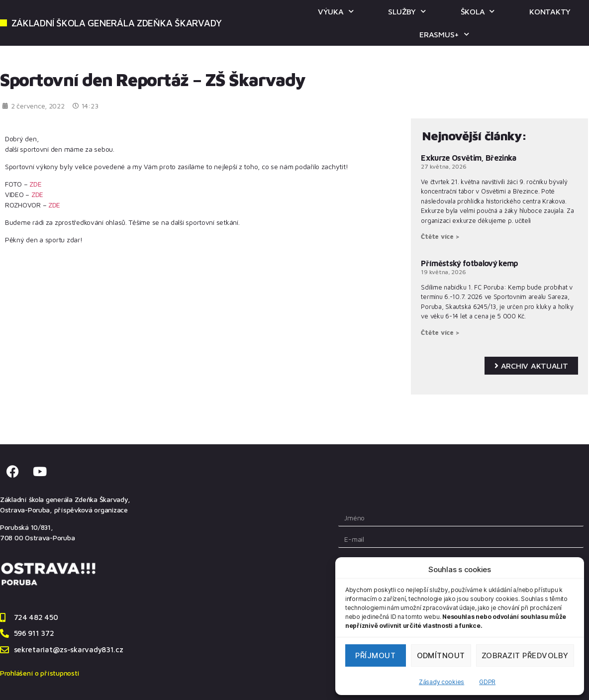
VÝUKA (336, 11)
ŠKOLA (478, 11)
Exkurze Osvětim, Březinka (468, 158)
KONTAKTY (550, 11)
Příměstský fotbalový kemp (469, 263)
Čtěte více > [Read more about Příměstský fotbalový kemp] (440, 332)
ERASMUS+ (444, 34)
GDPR (487, 682)
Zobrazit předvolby (525, 655)
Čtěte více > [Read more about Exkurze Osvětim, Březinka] (440, 236)
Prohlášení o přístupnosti (39, 673)
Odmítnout (441, 655)
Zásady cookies (442, 682)
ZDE (35, 184)
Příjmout (375, 655)
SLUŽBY (407, 11)
